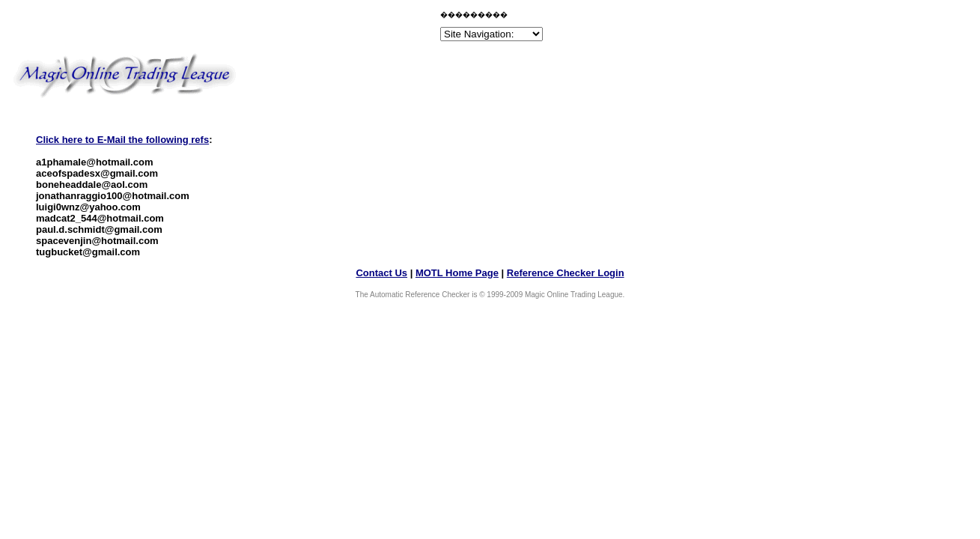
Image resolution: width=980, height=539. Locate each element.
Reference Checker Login (566, 273)
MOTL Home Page (457, 273)
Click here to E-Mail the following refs (122, 140)
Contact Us (381, 273)
